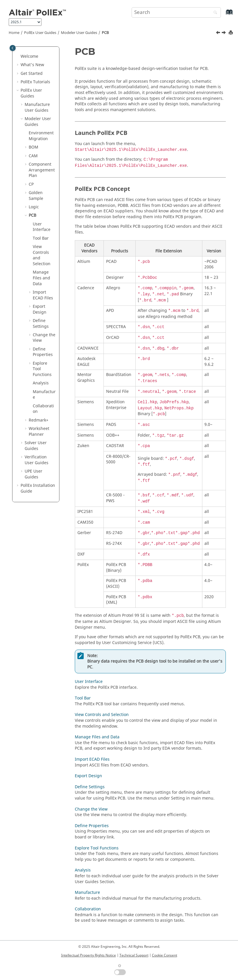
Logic (34, 207)
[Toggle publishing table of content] (13, 48)
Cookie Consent (165, 955)
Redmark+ (39, 420)
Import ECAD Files (43, 295)
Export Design (40, 309)
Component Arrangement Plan (42, 170)
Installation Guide (38, 488)
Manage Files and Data (41, 278)
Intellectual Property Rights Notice (89, 955)
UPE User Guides (33, 474)
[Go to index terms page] (223, 15)
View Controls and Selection (42, 255)
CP (31, 184)
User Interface (42, 227)
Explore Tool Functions (97, 848)
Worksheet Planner (39, 432)
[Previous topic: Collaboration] (219, 33)
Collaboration (43, 409)
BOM (33, 147)
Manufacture (44, 395)
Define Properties (43, 352)
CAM (33, 156)
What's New (32, 65)
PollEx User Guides (40, 33)
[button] (18, 57)
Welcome (29, 56)
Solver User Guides (36, 446)
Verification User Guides (37, 460)
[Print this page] (231, 33)
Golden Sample (36, 196)
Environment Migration (41, 136)
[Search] (214, 13)
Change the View (44, 338)
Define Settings (41, 324)
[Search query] (176, 12)
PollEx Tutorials (35, 82)
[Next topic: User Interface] (224, 33)
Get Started (32, 74)
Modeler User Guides (79, 33)
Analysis (41, 383)
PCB (105, 33)
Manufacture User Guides (37, 107)
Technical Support (134, 955)
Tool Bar (41, 238)
